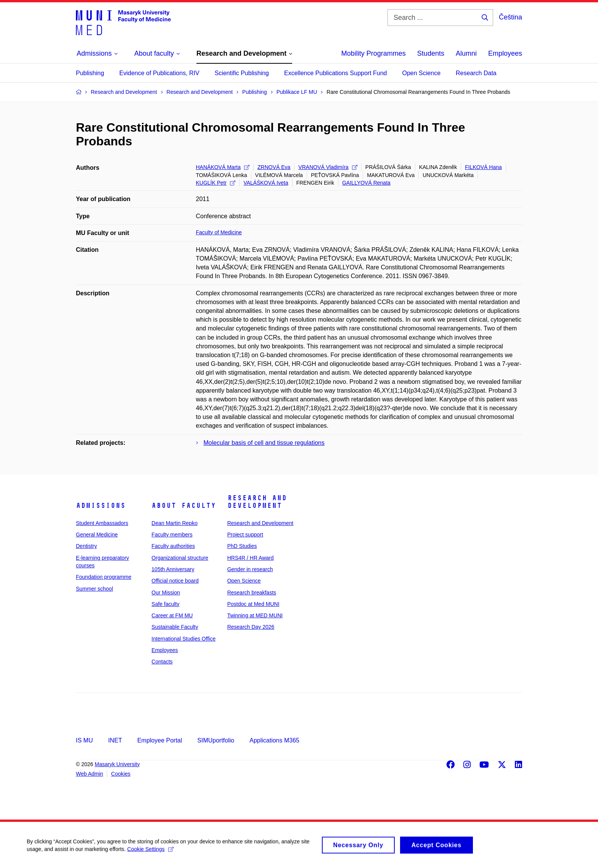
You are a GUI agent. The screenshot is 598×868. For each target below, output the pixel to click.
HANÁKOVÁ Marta (223, 167)
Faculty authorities (173, 546)
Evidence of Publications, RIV (159, 73)
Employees (505, 53)
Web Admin (89, 774)
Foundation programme (104, 577)
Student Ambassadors (102, 523)
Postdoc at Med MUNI (253, 604)
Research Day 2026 (251, 627)
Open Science (422, 73)
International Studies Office (183, 639)
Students (431, 53)
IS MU (84, 740)
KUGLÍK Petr (216, 183)
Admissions (101, 506)
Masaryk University (117, 764)
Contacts (162, 662)
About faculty (184, 506)
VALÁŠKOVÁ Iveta (266, 183)
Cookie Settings (150, 852)
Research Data (476, 73)
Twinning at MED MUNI (255, 615)
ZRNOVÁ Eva (274, 167)
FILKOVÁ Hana (483, 167)
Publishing (90, 73)
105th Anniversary (173, 569)
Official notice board (175, 581)
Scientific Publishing (242, 73)
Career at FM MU (172, 615)
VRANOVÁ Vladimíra (328, 167)
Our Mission (166, 593)
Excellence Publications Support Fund (336, 73)
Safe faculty (165, 604)
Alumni (466, 53)
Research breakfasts (252, 593)
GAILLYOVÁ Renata (366, 183)
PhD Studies (242, 546)
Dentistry (86, 546)
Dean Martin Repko (174, 523)
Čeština (510, 17)
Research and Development (257, 502)
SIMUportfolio (216, 740)
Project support (245, 535)
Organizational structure (180, 558)
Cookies (121, 774)
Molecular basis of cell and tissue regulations (264, 443)
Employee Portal (160, 740)
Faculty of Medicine (219, 232)
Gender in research (250, 569)
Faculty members (172, 535)
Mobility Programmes (374, 53)
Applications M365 (274, 740)
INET (115, 740)
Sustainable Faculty (175, 627)
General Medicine (97, 535)
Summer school (94, 589)
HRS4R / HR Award (251, 558)
